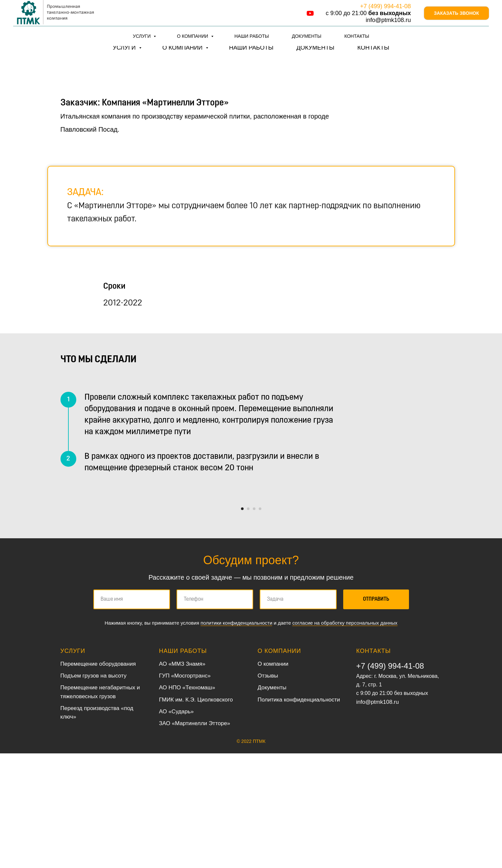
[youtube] (291, 22)
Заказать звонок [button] (456, 21)
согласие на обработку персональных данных (345, 737)
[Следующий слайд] (360, 556)
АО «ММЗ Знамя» (182, 779)
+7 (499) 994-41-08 (371, 13)
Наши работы (251, 48)
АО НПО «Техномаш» (187, 802)
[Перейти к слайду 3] (254, 623)
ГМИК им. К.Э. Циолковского (196, 814)
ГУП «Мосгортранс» (185, 790)
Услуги (125, 48)
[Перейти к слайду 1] (242, 623)
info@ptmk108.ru (383, 31)
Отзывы (268, 790)
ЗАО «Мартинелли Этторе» (195, 838)
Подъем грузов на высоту (94, 790)
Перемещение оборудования (98, 779)
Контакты (373, 48)
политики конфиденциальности (236, 737)
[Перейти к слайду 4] (260, 623)
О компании (183, 48)
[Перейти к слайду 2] (248, 623)
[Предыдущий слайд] (143, 556)
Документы (315, 48)
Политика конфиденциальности (299, 814)
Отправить (376, 714)
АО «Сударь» (177, 826)
